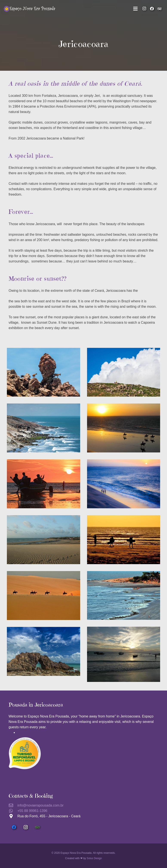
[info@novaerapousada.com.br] (13, 805)
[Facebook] (152, 9)
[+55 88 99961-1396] (13, 811)
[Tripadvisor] (160, 9)
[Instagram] (144, 9)
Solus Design (94, 858)
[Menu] (135, 9)
